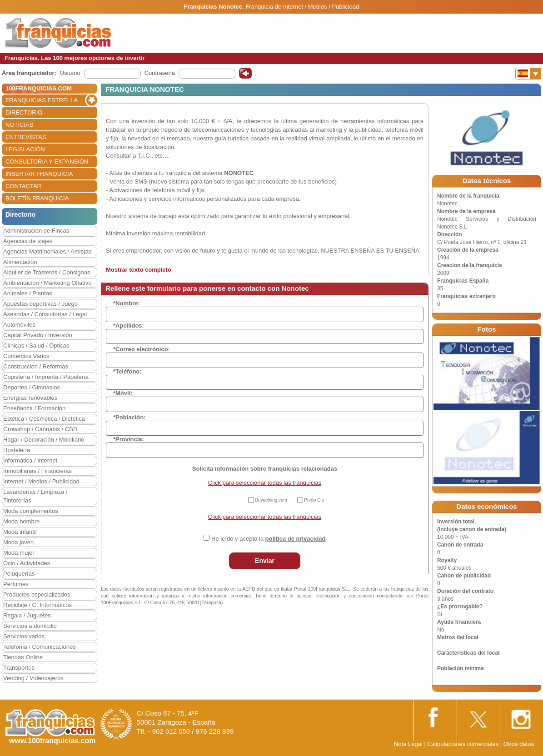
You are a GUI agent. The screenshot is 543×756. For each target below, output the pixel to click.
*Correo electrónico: (142, 349)
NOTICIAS (19, 125)
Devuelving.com (271, 500)
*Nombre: (127, 303)
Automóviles (19, 325)
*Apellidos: (129, 326)
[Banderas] (528, 74)
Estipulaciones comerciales (463, 744)
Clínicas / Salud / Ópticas (36, 346)
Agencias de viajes (28, 241)
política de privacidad (296, 539)
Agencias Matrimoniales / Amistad (47, 251)
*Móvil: (123, 393)
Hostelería (17, 450)
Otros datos (519, 744)
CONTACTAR (23, 186)
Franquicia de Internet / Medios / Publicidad (302, 7)
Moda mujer (19, 553)
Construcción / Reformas (36, 366)
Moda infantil (20, 532)
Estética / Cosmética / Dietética (44, 419)
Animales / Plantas (28, 293)
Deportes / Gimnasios (32, 387)
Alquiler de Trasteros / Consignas (47, 272)
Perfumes (16, 584)
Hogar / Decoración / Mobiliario (44, 440)
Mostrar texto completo (139, 270)
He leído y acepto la (268, 539)
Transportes (19, 668)
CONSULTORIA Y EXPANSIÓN (47, 162)
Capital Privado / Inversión (38, 335)
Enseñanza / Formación (34, 408)
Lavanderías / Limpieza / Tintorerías (35, 496)
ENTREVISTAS (26, 137)
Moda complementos (31, 511)
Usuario (70, 73)
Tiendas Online (23, 657)
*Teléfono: (127, 371)
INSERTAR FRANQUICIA (39, 174)
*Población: (130, 417)
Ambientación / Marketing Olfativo (47, 283)
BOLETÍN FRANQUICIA (37, 198)
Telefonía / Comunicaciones (40, 647)
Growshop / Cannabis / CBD (40, 429)
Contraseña (160, 73)
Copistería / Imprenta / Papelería (46, 377)
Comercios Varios (26, 356)
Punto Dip (314, 500)
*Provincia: (129, 439)
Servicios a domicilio (30, 626)
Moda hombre (21, 521)
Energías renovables (30, 398)
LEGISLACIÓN (25, 149)
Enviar (265, 561)
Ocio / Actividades (27, 563)
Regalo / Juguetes (27, 615)
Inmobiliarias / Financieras (37, 471)
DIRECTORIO (24, 112)
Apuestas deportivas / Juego (40, 304)
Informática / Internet (30, 460)
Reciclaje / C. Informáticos (37, 605)
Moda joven (18, 542)
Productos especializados (37, 594)
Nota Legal (408, 744)
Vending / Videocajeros (33, 678)
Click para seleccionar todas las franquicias (265, 483)
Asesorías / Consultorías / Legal (45, 314)
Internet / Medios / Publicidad (41, 481)
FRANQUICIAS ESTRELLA (42, 100)
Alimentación (20, 262)
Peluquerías (19, 574)
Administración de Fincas (36, 231)
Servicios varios (24, 636)
